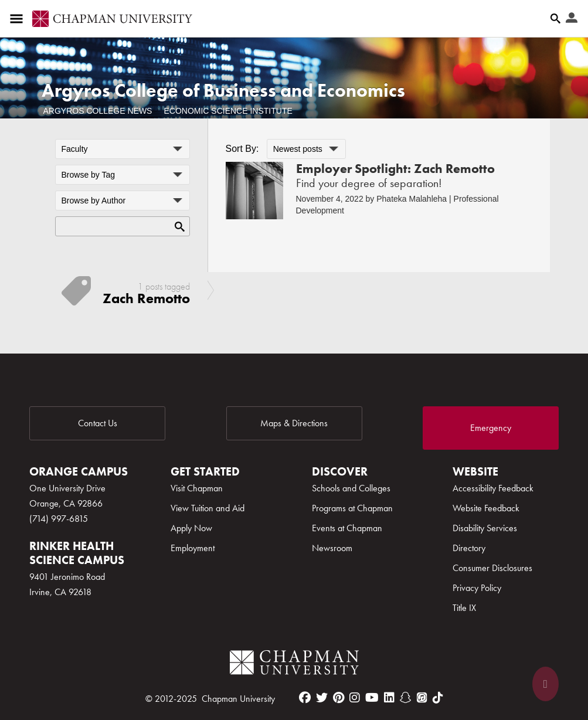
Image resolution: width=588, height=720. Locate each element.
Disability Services (485, 528)
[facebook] (305, 698)
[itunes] (422, 698)
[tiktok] (438, 698)
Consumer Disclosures (492, 568)
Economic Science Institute (228, 111)
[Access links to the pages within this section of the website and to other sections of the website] (19, 19)
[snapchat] (406, 698)
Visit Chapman (197, 488)
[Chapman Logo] (294, 665)
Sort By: (242, 149)
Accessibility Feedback (493, 488)
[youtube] (372, 698)
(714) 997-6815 (59, 519)
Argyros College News (98, 111)
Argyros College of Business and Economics (223, 91)
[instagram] (355, 698)
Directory (469, 548)
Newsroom (332, 548)
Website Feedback (486, 508)
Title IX (464, 608)
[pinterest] (339, 698)
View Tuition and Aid (208, 508)
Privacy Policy (477, 588)
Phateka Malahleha (412, 199)
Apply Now (191, 528)
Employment (193, 548)
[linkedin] (389, 698)
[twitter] (322, 698)
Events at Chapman (347, 528)
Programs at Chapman (352, 508)
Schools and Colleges (351, 488)
